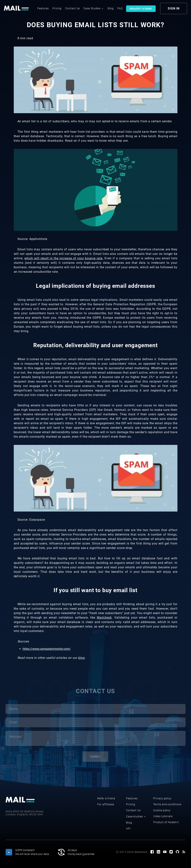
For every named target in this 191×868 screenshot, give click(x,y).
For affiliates (106, 804)
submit (95, 758)
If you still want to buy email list (95, 590)
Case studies (136, 816)
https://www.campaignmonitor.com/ (47, 649)
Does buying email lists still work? (96, 25)
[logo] (17, 8)
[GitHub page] (177, 852)
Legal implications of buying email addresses (95, 286)
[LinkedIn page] (158, 852)
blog (81, 658)
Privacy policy (162, 798)
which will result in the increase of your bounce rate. (64, 258)
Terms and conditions (167, 804)
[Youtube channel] (165, 852)
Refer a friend (106, 798)
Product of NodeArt (166, 822)
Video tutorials (163, 816)
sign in (174, 8)
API (128, 829)
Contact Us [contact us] (73, 8)
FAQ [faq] (120, 8)
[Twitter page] (171, 852)
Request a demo (141, 9)
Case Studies (93, 8)
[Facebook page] (152, 852)
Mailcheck (104, 618)
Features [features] (43, 8)
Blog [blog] (111, 8)
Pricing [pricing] (57, 8)
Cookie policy (162, 810)
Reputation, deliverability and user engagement (95, 345)
